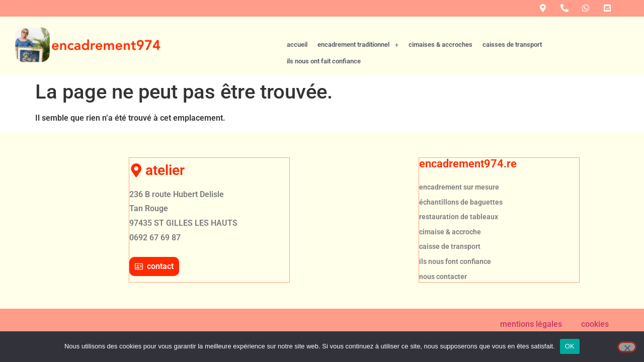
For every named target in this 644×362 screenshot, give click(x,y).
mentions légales (531, 323)
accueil (297, 61)
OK (570, 346)
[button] (358, 62)
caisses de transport (512, 61)
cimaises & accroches (440, 61)
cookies (595, 323)
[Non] (627, 347)
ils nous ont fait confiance (589, 61)
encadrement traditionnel (358, 61)
